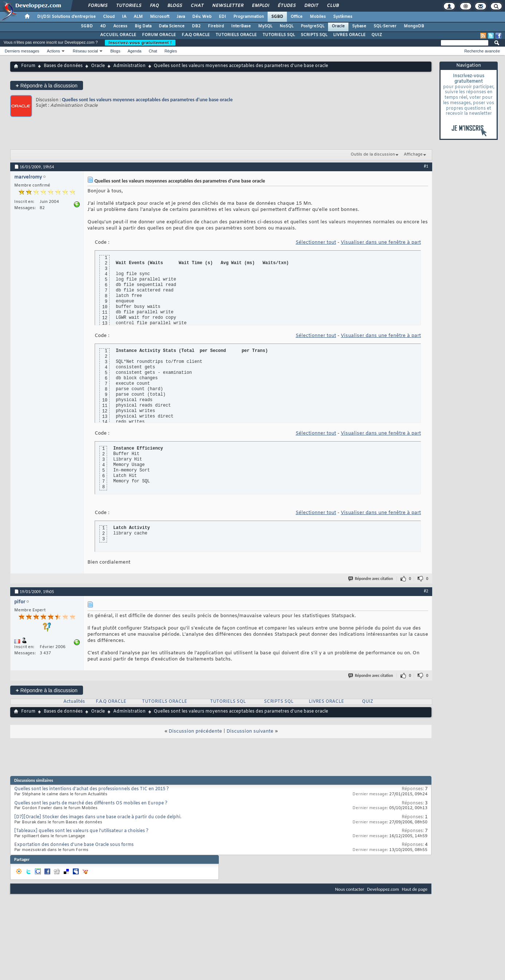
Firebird (216, 26)
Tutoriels (128, 6)
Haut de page (415, 889)
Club (332, 6)
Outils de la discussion (373, 154)
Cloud (109, 17)
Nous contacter (350, 889)
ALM (138, 17)
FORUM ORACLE (159, 35)
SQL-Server (385, 26)
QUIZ (377, 35)
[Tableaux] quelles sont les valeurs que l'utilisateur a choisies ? (81, 831)
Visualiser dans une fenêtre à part (381, 242)
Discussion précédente (195, 731)
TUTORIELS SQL (279, 35)
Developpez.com (383, 889)
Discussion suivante (250, 731)
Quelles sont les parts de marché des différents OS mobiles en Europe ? (91, 803)
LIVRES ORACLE (349, 35)
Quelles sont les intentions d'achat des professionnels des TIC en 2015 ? (92, 789)
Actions (54, 51)
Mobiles (318, 17)
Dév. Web (202, 17)
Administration (129, 66)
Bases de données (63, 66)
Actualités (74, 702)
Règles (171, 51)
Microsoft (160, 17)
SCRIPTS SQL (314, 35)
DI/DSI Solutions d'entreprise (66, 17)
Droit (311, 6)
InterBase (241, 26)
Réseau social (85, 51)
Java (181, 17)
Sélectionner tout (316, 242)
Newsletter (227, 6)
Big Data (143, 26)
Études (286, 6)
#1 (426, 166)
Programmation (249, 17)
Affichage (413, 154)
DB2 (196, 26)
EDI (222, 17)
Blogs (174, 6)
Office (297, 17)
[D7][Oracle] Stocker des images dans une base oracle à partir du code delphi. (98, 817)
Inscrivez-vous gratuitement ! (140, 43)
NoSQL (287, 26)
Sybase (359, 26)
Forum (28, 66)
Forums (97, 6)
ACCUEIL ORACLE (118, 35)
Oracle (338, 26)
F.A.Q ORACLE (196, 35)
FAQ (154, 6)
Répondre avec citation (371, 579)
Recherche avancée (482, 51)
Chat (197, 6)
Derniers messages (22, 51)
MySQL (265, 26)
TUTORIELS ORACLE (236, 35)
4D (103, 26)
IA (124, 17)
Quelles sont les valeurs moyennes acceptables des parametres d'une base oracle (147, 100)
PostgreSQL (313, 26)
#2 (426, 591)
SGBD (277, 17)
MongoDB (414, 26)
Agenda (134, 51)
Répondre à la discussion (47, 85)
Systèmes (343, 17)
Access (120, 26)
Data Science (172, 26)
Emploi (260, 6)
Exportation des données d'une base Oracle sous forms (74, 845)
